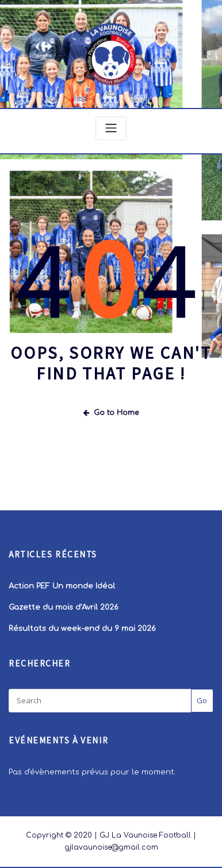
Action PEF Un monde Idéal (62, 586)
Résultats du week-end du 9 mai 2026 (82, 627)
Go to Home (111, 412)
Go (202, 699)
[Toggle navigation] (111, 128)
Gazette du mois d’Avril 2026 (64, 607)
